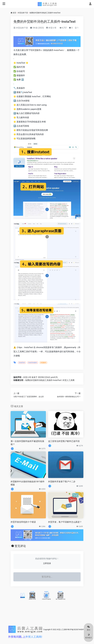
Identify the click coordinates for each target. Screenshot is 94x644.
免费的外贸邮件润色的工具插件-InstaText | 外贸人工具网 (50, 380)
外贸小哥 (51, 28)
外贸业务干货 (23, 13)
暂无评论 (20, 546)
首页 (14, 13)
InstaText (58, 50)
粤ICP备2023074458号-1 (77, 630)
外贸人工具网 (62, 630)
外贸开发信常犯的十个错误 (23, 522)
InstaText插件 (33, 363)
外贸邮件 (37, 50)
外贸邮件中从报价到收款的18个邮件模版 (28, 483)
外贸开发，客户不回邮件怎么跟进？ (65, 522)
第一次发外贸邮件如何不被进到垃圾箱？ (27, 443)
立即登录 (47, 563)
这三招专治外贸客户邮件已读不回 (64, 441)
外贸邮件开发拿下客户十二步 (62, 482)
